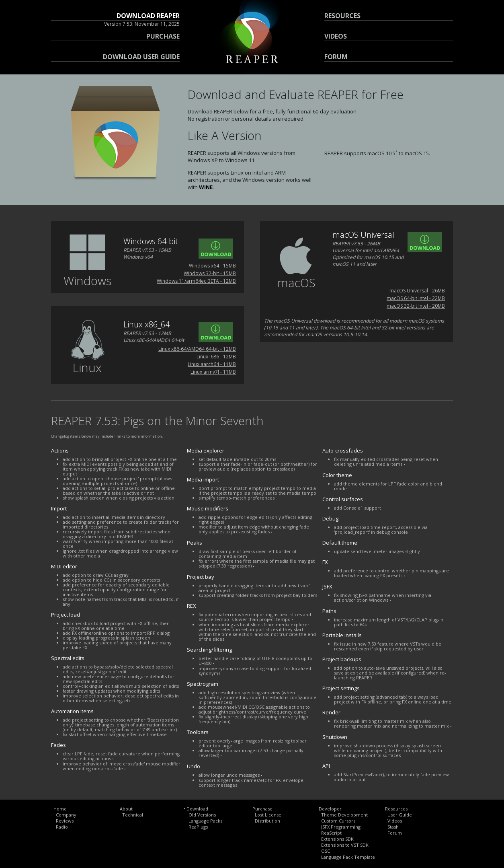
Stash (393, 827)
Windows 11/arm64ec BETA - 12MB (196, 281)
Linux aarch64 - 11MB (212, 364)
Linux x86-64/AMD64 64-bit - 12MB (197, 349)
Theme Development (344, 815)
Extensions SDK (337, 839)
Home (60, 809)
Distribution (267, 821)
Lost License (268, 815)
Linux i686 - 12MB (216, 357)
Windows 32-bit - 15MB (210, 273)
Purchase (262, 809)
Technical (133, 815)
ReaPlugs (198, 827)
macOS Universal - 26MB (417, 291)
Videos (395, 821)
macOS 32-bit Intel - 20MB (416, 306)
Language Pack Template (348, 857)
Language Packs (205, 821)
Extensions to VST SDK (345, 845)
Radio (62, 827)
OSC (326, 851)
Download (197, 809)
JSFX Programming (341, 827)
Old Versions (202, 815)
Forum (395, 833)
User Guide (400, 815)
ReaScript (331, 833)
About (126, 809)
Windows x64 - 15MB (212, 266)
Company (66, 815)
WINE (206, 187)
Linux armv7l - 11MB (213, 372)
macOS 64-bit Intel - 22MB (416, 298)
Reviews (65, 821)
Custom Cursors (338, 821)
